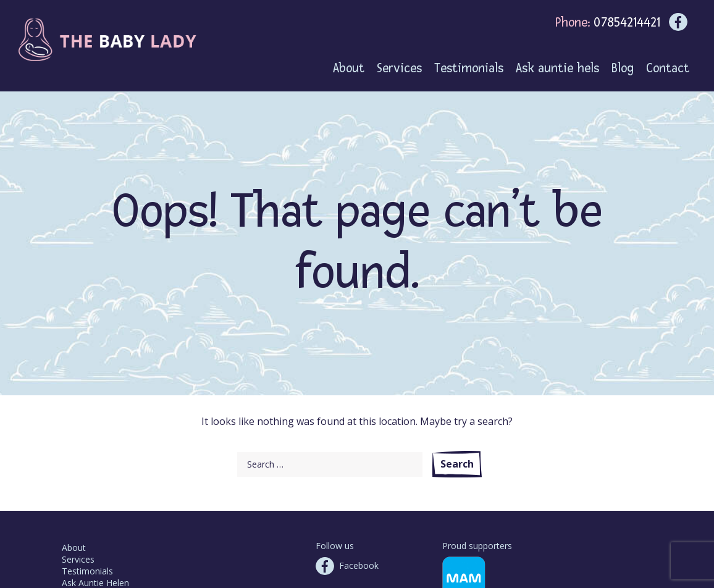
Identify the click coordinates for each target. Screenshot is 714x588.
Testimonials (87, 571)
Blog (623, 68)
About (74, 548)
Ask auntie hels (557, 68)
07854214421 (627, 23)
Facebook (359, 565)
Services (78, 559)
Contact (668, 68)
